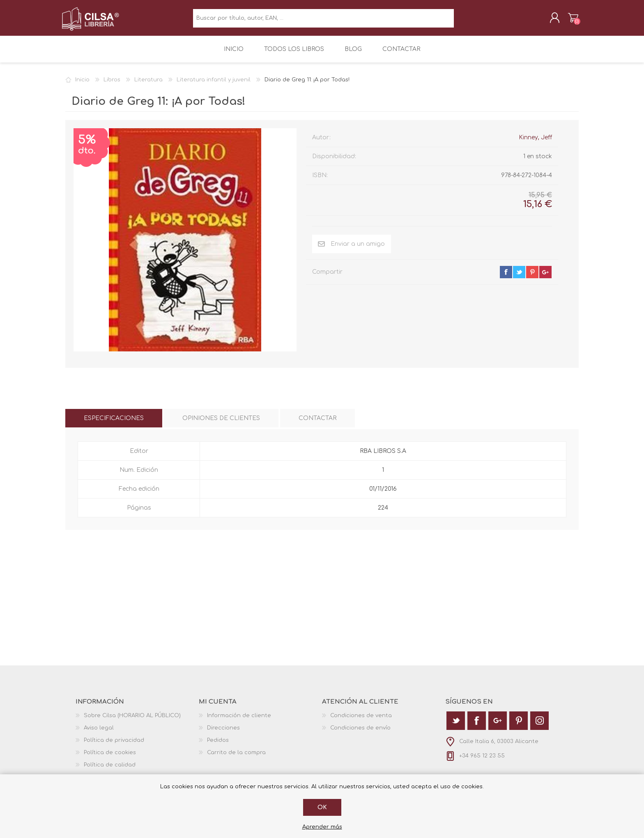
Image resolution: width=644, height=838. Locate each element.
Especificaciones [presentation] (114, 423)
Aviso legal (99, 733)
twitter (519, 277)
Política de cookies (110, 757)
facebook (506, 277)
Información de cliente (239, 720)
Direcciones (223, 733)
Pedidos (218, 745)
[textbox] (323, 21)
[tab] (114, 423)
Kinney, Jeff (535, 142)
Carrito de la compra (569, 20)
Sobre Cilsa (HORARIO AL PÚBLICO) (132, 720)
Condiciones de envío (360, 733)
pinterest (532, 277)
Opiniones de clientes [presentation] (221, 423)
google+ (545, 277)
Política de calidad (110, 770)
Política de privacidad (114, 745)
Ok (322, 807)
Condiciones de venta (361, 720)
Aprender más (322, 827)
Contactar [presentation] (317, 423)
